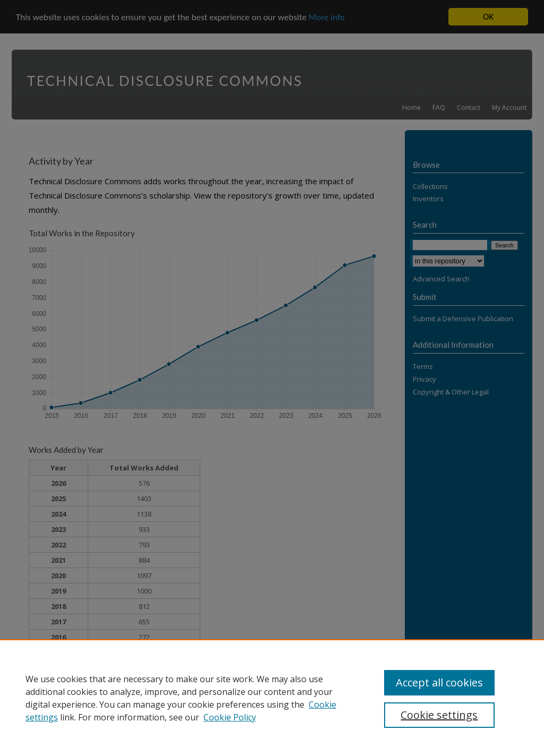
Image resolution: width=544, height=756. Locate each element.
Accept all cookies (439, 682)
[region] (272, 698)
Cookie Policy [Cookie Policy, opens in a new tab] (230, 717)
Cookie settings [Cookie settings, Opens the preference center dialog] (439, 715)
